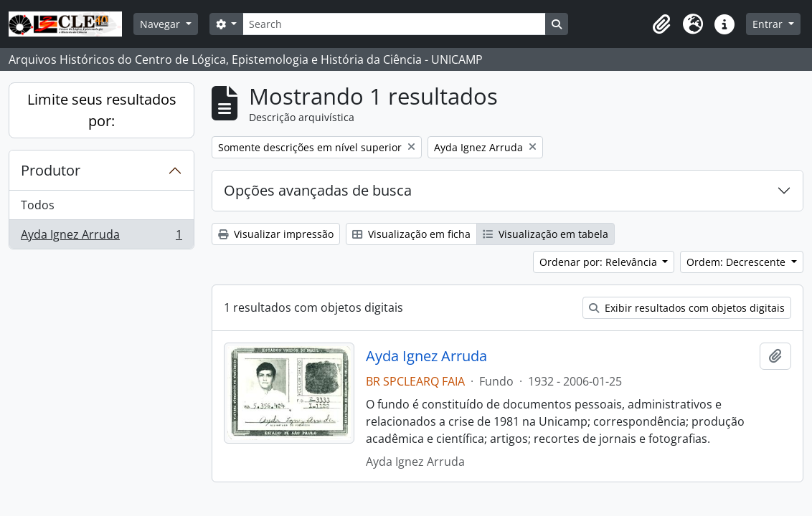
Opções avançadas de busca (318, 190)
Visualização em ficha (411, 234)
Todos (38, 205)
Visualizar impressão (276, 234)
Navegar (161, 24)
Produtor (51, 170)
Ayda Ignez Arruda (101, 237)
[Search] (394, 24)
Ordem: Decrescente (737, 262)
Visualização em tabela (546, 234)
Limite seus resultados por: (102, 110)
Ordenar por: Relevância (600, 262)
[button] (661, 24)
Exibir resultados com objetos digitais (687, 308)
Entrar (769, 24)
